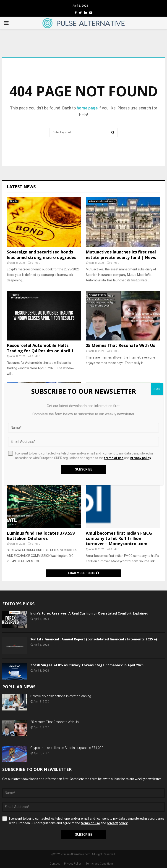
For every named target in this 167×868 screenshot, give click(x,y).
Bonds (14, 201)
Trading (14, 295)
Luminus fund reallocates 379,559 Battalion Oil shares (41, 536)
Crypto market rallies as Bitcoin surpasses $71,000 (67, 748)
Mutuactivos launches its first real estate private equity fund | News (121, 254)
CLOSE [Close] (157, 389)
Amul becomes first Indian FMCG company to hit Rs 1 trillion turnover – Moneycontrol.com (119, 538)
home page (87, 108)
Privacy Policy (73, 864)
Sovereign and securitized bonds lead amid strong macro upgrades (42, 254)
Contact (55, 864)
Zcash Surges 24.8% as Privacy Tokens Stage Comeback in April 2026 (87, 665)
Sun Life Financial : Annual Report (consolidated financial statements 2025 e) (94, 639)
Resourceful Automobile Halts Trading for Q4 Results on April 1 (40, 348)
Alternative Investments (102, 201)
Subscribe (84, 835)
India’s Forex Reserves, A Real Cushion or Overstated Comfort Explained (89, 613)
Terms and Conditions (100, 864)
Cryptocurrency (98, 295)
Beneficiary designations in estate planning (61, 696)
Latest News (21, 187)
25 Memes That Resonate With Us (120, 345)
